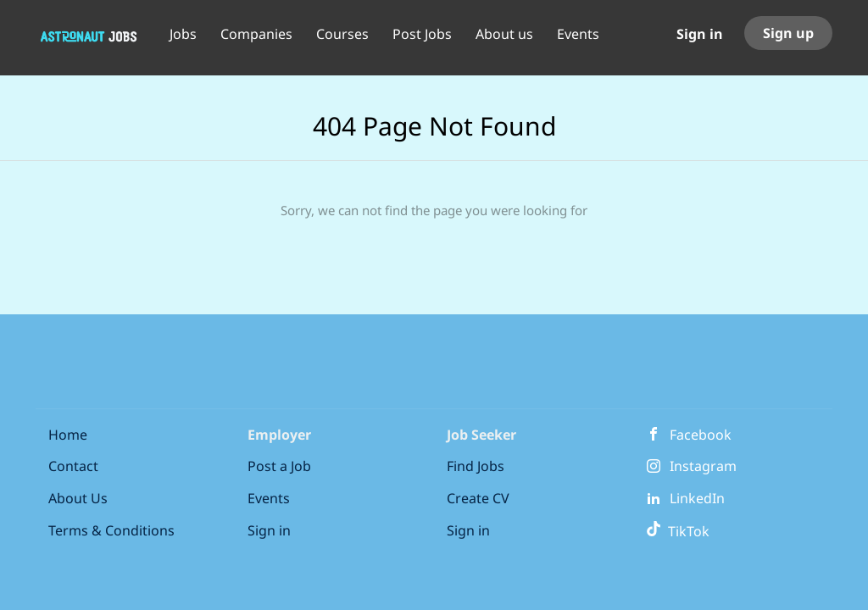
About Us (78, 498)
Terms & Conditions (111, 530)
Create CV (478, 498)
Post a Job (279, 466)
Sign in (700, 34)
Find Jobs (476, 466)
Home (68, 435)
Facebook (701, 435)
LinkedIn (697, 498)
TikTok (678, 531)
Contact (73, 466)
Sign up (788, 33)
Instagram (703, 466)
